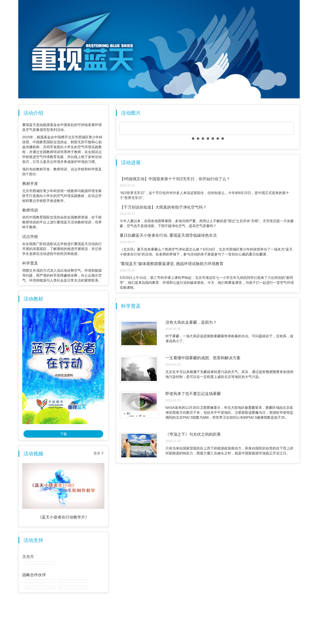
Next (288, 192)
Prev (127, 192)
